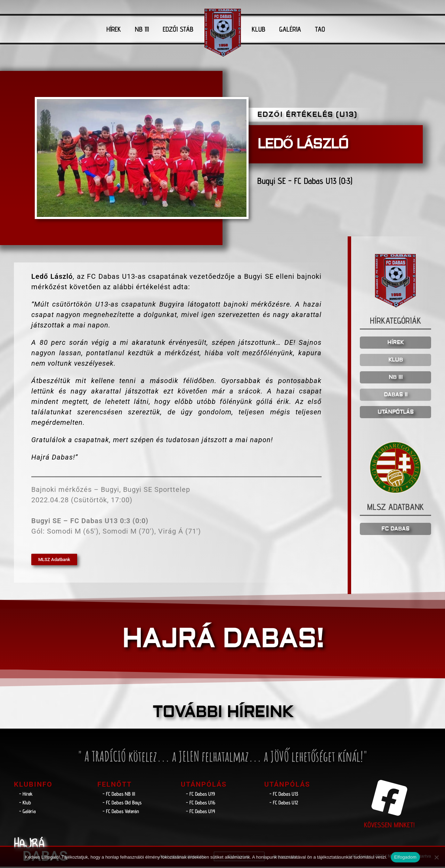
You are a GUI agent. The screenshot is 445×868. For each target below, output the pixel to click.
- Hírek (26, 795)
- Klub (25, 804)
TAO (320, 29)
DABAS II (396, 396)
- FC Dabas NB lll (119, 795)
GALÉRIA (290, 29)
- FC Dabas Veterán (121, 812)
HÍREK (114, 29)
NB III (142, 29)
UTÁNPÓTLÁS (396, 413)
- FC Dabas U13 (284, 795)
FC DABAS (395, 530)
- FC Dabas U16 (201, 804)
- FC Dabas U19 (200, 795)
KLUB (258, 29)
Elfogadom (405, 857)
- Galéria (27, 812)
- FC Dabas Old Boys (122, 804)
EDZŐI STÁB (178, 29)
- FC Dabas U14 (201, 812)
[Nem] (436, 857)
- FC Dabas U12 (284, 804)
